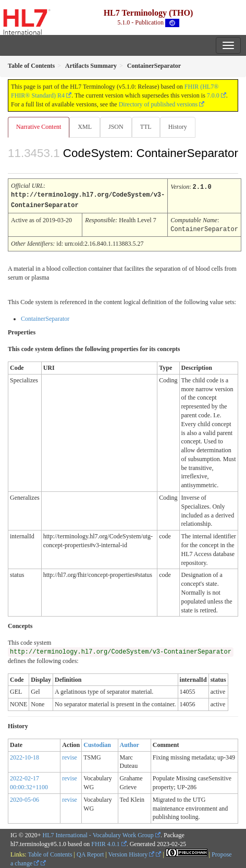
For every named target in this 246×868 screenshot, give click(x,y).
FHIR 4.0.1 (105, 842)
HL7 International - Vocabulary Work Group (98, 834)
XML (85, 127)
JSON (116, 127)
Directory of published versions (158, 104)
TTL (146, 127)
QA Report (90, 853)
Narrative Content (39, 127)
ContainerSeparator (45, 317)
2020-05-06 (24, 798)
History (178, 127)
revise (70, 756)
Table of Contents (50, 853)
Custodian (97, 743)
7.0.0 (213, 95)
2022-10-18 (24, 756)
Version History (132, 853)
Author (130, 743)
